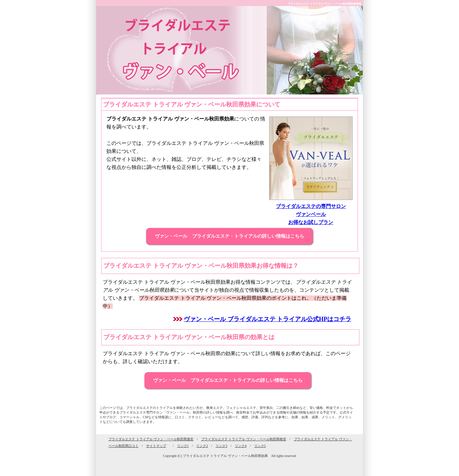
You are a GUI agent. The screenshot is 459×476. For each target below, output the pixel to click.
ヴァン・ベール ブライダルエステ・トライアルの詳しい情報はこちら (229, 236)
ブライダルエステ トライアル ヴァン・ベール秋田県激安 (151, 439)
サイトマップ (156, 446)
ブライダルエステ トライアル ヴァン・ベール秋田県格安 (244, 439)
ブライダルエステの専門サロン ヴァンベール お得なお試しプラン (311, 214)
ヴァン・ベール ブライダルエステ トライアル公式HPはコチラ (268, 319)
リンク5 (260, 446)
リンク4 (241, 446)
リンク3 (221, 446)
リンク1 (183, 446)
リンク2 (202, 446)
